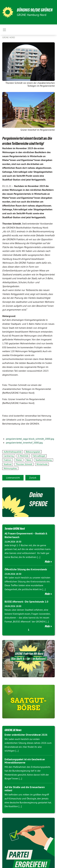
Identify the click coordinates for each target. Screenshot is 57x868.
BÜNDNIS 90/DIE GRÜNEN (35, 10)
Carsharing (9, 456)
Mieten (19, 460)
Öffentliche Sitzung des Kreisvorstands (26, 569)
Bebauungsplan (33, 452)
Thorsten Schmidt (24, 464)
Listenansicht (13, 478)
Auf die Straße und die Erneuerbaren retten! (25, 789)
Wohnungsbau (10, 468)
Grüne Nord (9, 37)
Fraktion (8, 460)
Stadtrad (8, 464)
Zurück (33, 478)
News (29, 460)
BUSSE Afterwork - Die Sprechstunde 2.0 (26, 602)
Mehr (47, 562)
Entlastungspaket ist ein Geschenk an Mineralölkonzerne (25, 761)
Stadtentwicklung (44, 460)
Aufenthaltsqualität (13, 452)
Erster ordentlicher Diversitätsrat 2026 (26, 735)
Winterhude (42, 464)
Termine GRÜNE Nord (15, 529)
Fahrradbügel (39, 456)
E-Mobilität (23, 456)
